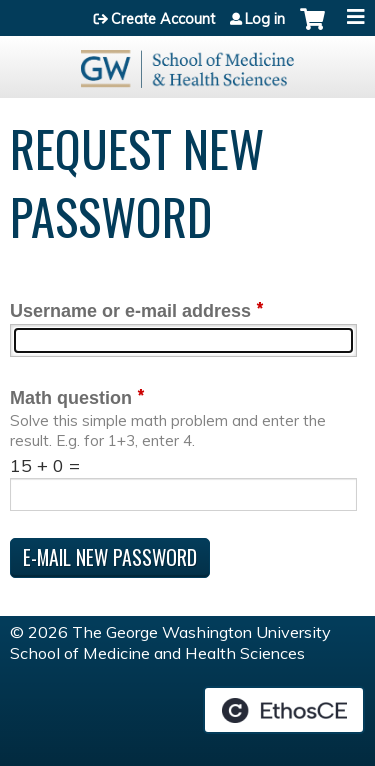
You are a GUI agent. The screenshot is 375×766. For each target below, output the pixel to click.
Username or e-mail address (130, 311)
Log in (265, 19)
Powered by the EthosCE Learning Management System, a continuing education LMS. (284, 710)
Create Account (163, 19)
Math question (71, 398)
